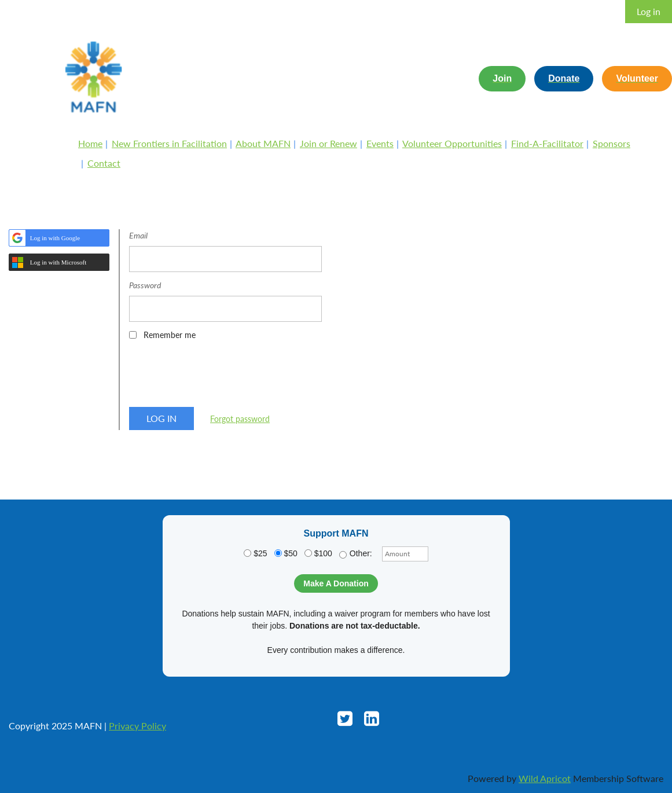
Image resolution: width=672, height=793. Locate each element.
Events (380, 143)
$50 (286, 553)
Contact (104, 163)
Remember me (170, 335)
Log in (649, 11)
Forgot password (240, 419)
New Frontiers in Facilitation (169, 143)
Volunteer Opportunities (452, 143)
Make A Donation (336, 583)
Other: (356, 554)
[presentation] (217, 377)
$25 (255, 553)
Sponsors (612, 143)
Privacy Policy (137, 726)
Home (90, 143)
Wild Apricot (545, 778)
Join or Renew (328, 143)
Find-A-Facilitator (547, 143)
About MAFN (263, 143)
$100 (318, 553)
